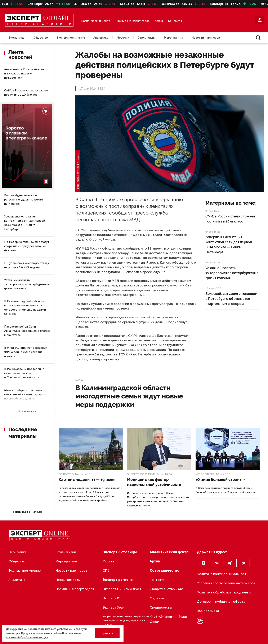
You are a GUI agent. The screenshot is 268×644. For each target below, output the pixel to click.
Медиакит (158, 598)
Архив (159, 21)
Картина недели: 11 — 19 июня (87, 479)
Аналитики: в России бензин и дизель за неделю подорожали (24, 74)
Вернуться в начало (27, 512)
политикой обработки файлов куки (27, 637)
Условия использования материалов (226, 583)
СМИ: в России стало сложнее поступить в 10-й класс (26, 93)
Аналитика (101, 38)
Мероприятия (173, 38)
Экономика (16, 38)
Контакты (175, 21)
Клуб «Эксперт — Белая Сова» (169, 619)
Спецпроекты (161, 607)
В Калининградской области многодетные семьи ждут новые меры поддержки (129, 396)
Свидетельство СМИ (167, 589)
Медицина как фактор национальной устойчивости (154, 482)
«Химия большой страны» (220, 479)
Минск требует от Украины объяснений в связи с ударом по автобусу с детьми (25, 394)
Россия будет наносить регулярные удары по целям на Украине (24, 200)
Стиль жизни (147, 38)
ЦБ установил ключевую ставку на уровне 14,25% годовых (27, 265)
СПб (106, 570)
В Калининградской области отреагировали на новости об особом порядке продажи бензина (25, 308)
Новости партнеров (206, 38)
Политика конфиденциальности (223, 574)
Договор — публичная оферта (221, 602)
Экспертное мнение (71, 38)
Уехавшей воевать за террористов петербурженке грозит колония (27, 284)
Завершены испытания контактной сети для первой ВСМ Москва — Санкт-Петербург (25, 223)
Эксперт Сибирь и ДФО (122, 589)
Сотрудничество (165, 570)
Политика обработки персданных (224, 592)
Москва (109, 561)
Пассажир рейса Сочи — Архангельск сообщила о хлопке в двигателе (27, 331)
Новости (123, 38)
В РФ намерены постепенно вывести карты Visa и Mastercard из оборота (24, 373)
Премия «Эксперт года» (133, 21)
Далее (79, 380)
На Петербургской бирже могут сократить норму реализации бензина (27, 246)
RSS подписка (208, 611)
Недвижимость (68, 580)
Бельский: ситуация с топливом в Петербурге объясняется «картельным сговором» (231, 299)
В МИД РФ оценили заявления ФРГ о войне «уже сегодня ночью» (26, 352)
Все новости (27, 411)
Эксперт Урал (114, 607)
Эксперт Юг (112, 598)
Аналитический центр (95, 21)
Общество (40, 38)
